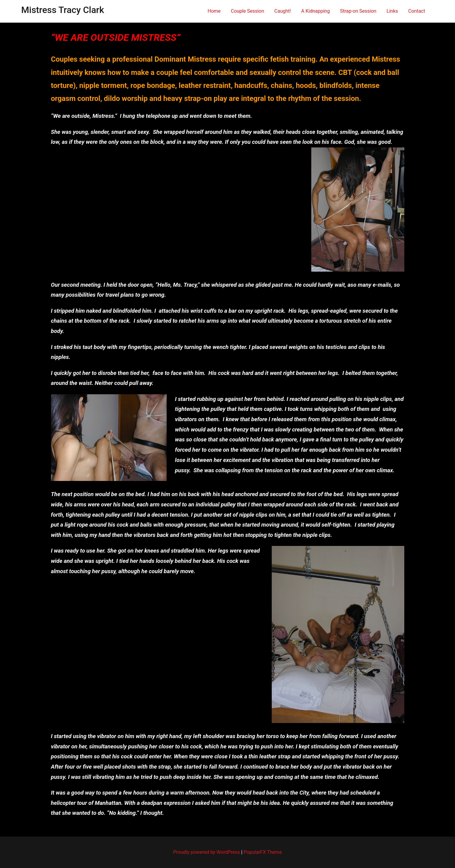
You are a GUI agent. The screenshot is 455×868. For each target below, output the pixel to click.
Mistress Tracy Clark (62, 10)
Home (214, 11)
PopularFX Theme (263, 852)
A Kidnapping (316, 11)
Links (392, 11)
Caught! (283, 11)
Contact (417, 11)
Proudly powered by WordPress (207, 852)
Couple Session (248, 11)
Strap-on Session (358, 11)
